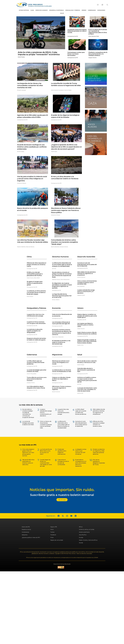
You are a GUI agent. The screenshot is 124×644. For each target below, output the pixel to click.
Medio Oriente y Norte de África (88, 540)
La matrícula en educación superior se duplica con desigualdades (35, 331)
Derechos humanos (42, 10)
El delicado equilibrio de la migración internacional (62, 452)
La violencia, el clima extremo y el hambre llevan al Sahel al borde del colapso (36, 292)
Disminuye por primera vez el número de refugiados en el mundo (61, 362)
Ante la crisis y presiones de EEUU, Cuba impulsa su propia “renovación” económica (39, 53)
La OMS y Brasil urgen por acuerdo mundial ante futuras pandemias (36, 362)
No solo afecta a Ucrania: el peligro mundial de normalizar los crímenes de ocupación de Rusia (62, 275)
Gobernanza (92, 10)
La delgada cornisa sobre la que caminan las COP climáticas (81, 452)
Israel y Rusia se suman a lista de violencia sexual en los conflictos (87, 333)
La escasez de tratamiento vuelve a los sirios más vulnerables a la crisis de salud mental (87, 389)
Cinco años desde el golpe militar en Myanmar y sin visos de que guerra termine (28, 452)
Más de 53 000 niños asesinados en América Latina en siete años (28, 462)
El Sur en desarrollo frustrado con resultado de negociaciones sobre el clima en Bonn (98, 32)
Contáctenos (25, 532)
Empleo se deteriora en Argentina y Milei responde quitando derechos (99, 452)
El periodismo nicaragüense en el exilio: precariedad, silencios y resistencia (81, 463)
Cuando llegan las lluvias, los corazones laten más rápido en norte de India (46, 463)
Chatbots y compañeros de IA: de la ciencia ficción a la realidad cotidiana (98, 54)
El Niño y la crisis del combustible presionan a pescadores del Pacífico (35, 274)
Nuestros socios (26, 529)
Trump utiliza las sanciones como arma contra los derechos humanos (37, 379)
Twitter (52, 532)
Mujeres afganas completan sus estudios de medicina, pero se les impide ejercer (87, 316)
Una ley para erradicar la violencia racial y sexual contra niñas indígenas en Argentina (32, 179)
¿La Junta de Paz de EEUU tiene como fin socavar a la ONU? (46, 452)
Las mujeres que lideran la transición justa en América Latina (85, 325)
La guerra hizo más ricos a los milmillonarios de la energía (35, 315)
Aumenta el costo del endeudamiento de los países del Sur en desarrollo (87, 264)
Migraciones (101, 10)
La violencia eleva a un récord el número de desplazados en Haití (62, 371)
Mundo (81, 543)
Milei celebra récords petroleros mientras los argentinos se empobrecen (87, 273)
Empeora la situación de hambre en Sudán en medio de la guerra (36, 339)
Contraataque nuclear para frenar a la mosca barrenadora (76, 54)
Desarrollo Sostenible (57, 10)
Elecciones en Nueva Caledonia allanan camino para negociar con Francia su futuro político (66, 210)
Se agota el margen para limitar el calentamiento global (35, 283)
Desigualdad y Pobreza (73, 10)
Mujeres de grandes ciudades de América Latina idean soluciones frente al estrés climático (87, 341)
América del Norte (84, 532)
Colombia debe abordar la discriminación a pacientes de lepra (86, 370)
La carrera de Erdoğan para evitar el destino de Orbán (37, 371)
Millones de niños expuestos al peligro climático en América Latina (36, 265)
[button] (107, 5)
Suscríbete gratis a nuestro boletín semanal (62, 495)
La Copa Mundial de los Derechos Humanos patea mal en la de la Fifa (62, 296)
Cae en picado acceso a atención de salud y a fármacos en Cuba (87, 362)
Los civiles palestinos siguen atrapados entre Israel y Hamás (36, 387)
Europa (81, 537)
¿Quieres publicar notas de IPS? (31, 537)
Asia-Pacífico (83, 535)
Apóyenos (25, 535)
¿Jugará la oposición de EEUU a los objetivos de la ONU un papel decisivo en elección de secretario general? (66, 147)
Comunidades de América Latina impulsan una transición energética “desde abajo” (64, 242)
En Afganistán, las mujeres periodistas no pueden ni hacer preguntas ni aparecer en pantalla (62, 286)
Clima (32, 10)
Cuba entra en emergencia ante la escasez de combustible (63, 462)
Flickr (52, 537)
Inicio (52, 529)
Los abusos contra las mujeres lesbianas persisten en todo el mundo (77, 31)
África (81, 527)
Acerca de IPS (26, 527)
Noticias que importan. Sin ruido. (62, 490)
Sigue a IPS (54, 527)
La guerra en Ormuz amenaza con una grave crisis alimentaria (36, 323)
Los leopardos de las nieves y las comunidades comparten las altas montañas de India (30, 85)
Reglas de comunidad (57, 540)
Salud (62, 13)
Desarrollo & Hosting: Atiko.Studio (62, 564)
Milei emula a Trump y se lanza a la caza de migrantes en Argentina (62, 388)
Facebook (53, 535)
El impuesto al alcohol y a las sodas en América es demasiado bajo (61, 342)
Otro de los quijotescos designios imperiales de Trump (99, 462)
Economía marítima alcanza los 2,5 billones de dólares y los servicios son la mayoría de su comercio (62, 332)
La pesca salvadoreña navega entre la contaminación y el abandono (86, 292)
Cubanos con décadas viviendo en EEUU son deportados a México (61, 379)
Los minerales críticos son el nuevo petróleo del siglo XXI (61, 323)
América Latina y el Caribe (87, 529)
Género (84, 10)
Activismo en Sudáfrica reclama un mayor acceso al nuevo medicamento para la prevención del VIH (87, 380)
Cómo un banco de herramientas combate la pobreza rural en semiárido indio (87, 282)
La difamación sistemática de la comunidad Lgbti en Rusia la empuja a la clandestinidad (62, 265)
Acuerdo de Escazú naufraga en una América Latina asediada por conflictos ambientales (32, 147)
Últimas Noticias (24, 10)
